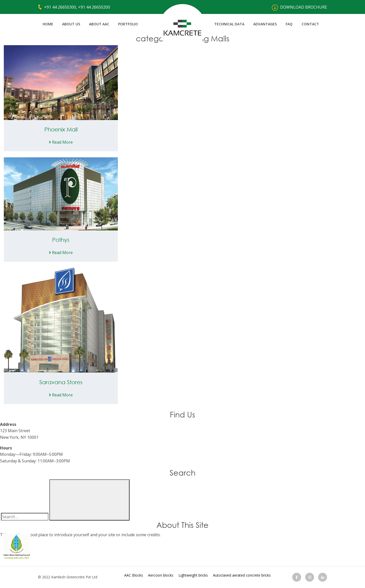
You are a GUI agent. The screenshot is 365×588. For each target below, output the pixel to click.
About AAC (99, 24)
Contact (310, 24)
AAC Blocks (134, 575)
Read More (61, 142)
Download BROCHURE (299, 7)
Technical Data (229, 24)
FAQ (289, 24)
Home (48, 24)
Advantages (265, 24)
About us (71, 24)
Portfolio (128, 24)
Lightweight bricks (193, 575)
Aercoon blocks (161, 575)
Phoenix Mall (61, 129)
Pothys (61, 240)
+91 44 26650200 (94, 7)
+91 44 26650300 (60, 7)
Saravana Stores (61, 382)
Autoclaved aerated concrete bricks (242, 575)
